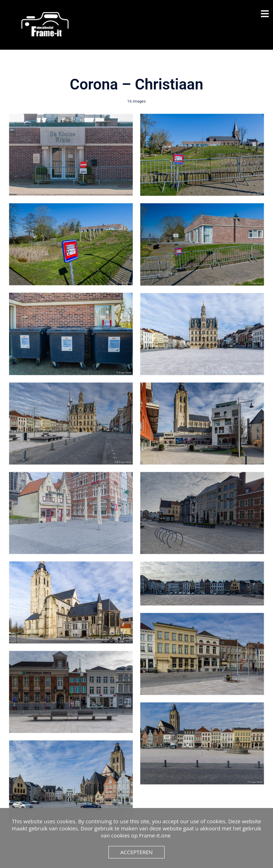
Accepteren (136, 852)
